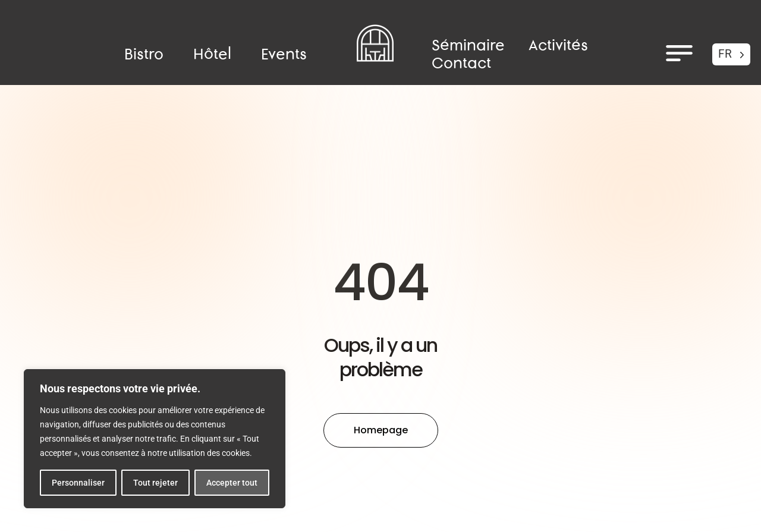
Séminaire (468, 46)
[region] (155, 439)
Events (284, 55)
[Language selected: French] (731, 54)
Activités (558, 46)
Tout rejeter (155, 483)
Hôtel (212, 55)
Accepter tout (232, 483)
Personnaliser (78, 483)
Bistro (144, 55)
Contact (461, 64)
